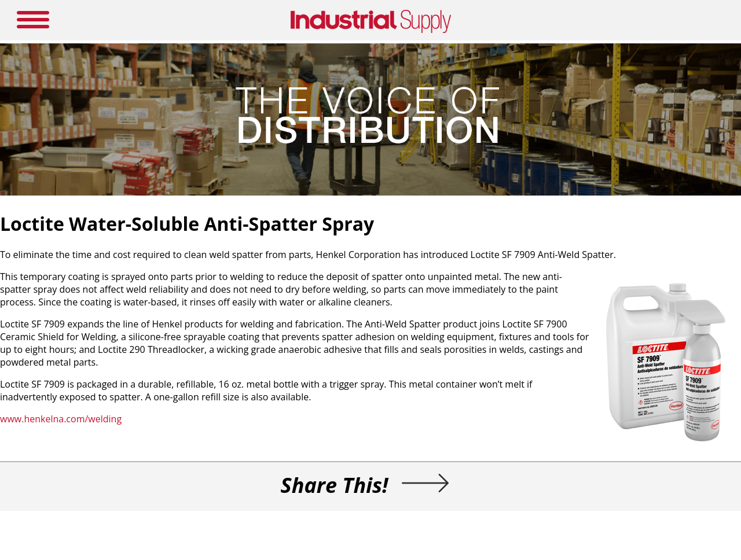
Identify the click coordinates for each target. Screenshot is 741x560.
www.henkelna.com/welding (61, 419)
